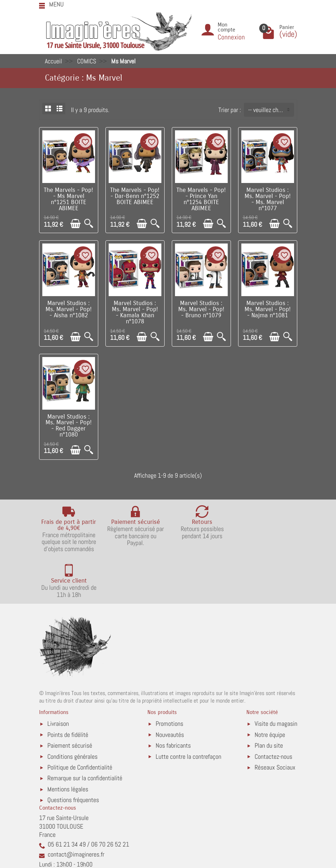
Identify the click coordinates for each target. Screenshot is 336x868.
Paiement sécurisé (70, 700)
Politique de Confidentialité (80, 722)
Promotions (169, 678)
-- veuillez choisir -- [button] (271, 110)
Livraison (58, 678)
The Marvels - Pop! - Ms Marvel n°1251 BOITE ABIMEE (68, 199)
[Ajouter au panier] (75, 224)
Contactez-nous (273, 711)
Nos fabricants (173, 700)
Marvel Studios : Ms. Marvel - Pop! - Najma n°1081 (268, 309)
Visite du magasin (276, 678)
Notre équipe (270, 689)
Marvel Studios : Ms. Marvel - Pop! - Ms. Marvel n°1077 (268, 199)
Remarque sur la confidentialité (85, 732)
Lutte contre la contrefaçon (188, 711)
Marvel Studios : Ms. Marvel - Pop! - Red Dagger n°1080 (69, 426)
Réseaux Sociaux (275, 722)
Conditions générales (72, 711)
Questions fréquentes (73, 754)
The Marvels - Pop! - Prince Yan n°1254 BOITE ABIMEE (201, 199)
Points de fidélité (68, 689)
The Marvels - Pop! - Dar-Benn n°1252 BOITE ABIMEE (135, 196)
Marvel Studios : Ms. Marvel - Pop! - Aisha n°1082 (69, 309)
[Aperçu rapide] (89, 224)
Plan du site (269, 700)
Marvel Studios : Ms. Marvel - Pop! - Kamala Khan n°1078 (135, 312)
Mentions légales (68, 744)
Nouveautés (170, 689)
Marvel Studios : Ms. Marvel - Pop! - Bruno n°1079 (201, 309)
